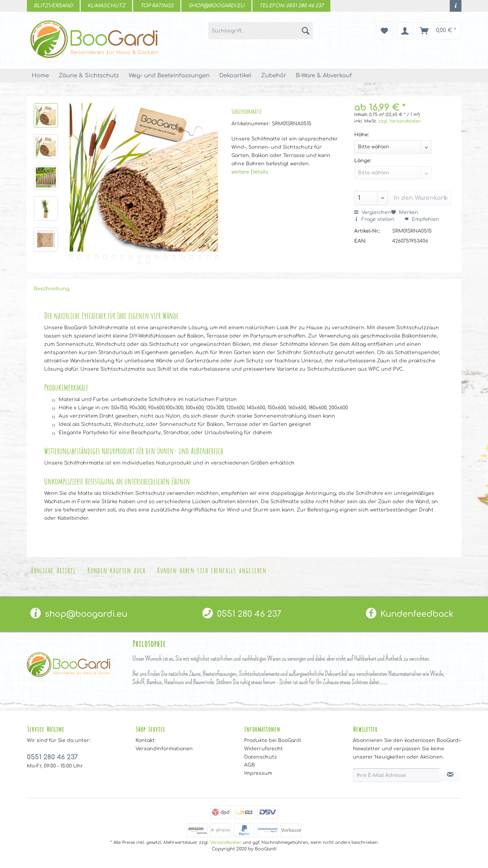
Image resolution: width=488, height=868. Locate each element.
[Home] (40, 76)
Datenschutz (261, 757)
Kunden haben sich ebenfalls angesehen (212, 570)
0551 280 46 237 (242, 614)
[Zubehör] (274, 76)
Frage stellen (375, 219)
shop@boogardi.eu (79, 614)
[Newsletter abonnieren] (450, 775)
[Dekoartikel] (235, 76)
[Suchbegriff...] (260, 31)
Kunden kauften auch (116, 570)
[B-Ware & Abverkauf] (324, 76)
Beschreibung (52, 289)
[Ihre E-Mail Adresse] (396, 775)
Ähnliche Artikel (53, 570)
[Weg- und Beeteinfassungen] (169, 76)
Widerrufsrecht (263, 749)
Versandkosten (226, 842)
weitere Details (250, 172)
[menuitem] (456, 6)
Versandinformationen (164, 749)
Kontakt (145, 740)
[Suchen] (306, 31)
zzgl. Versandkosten (400, 121)
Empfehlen (422, 219)
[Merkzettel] (385, 31)
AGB (250, 765)
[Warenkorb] (439, 31)
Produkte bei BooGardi (273, 740)
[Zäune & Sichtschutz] (89, 76)
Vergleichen (373, 212)
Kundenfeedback (410, 614)
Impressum (258, 773)
